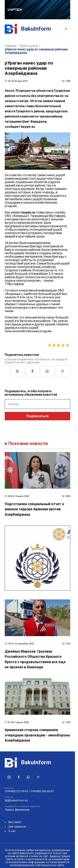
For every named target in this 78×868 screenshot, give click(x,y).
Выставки (15, 822)
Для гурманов (17, 827)
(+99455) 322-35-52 (16, 791)
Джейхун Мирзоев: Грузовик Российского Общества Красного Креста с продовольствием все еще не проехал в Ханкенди (35, 659)
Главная (10, 46)
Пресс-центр (29, 46)
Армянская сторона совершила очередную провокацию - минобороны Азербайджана (37, 735)
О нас (12, 831)
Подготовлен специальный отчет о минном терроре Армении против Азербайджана (34, 509)
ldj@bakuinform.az (16, 800)
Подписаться (37, 416)
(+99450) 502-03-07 (42, 791)
